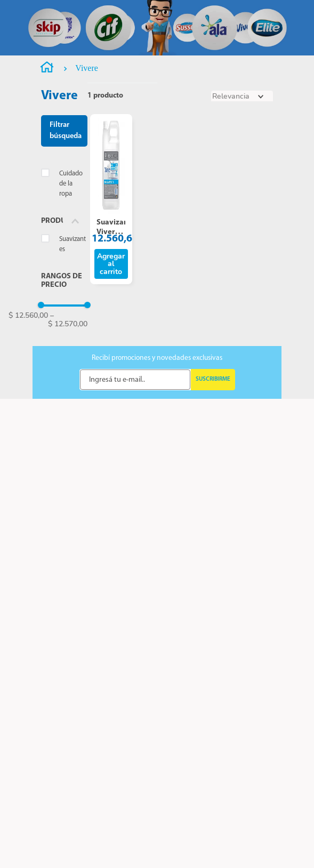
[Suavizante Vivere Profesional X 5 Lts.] (111, 315)
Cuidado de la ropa (71, 300)
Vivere (87, 184)
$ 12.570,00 (68, 436)
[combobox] (161, 33)
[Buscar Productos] (202, 33)
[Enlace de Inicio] (47, 185)
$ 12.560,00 (28, 432)
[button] (64, 337)
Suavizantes (73, 360)
